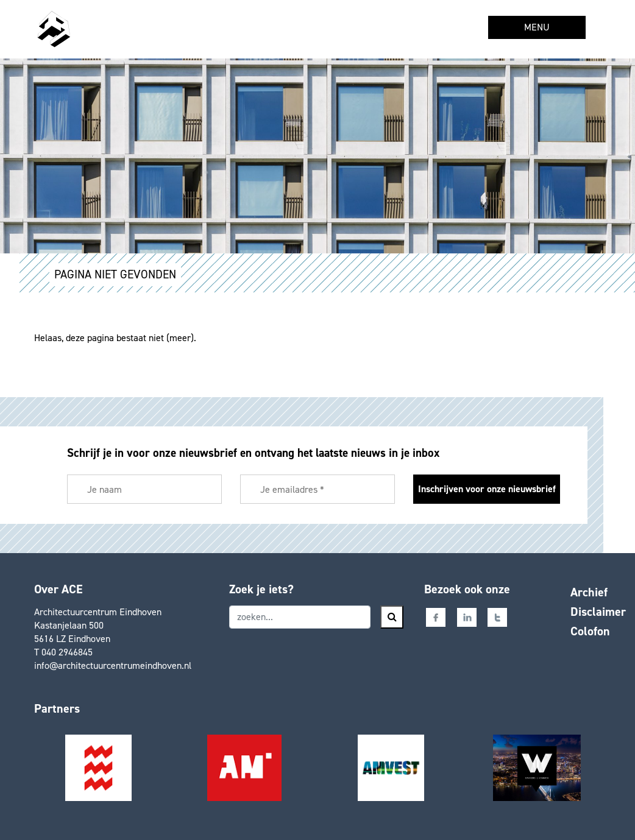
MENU (537, 27)
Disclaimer (598, 612)
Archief (589, 592)
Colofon (590, 631)
